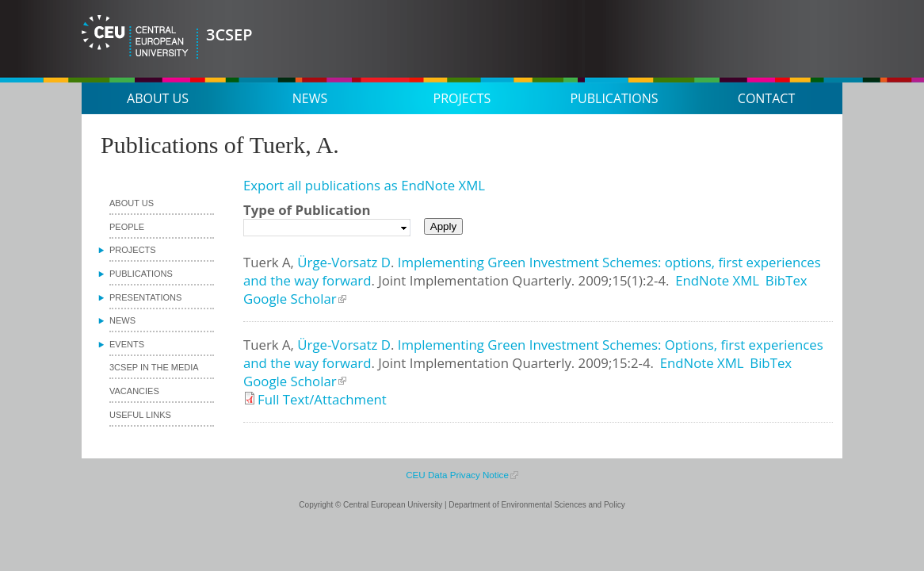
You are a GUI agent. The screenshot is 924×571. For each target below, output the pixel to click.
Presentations (145, 297)
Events (127, 344)
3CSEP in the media (154, 367)
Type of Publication (307, 210)
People (127, 227)
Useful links (140, 415)
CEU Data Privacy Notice (457, 475)
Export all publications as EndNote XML (364, 185)
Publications (614, 98)
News (310, 98)
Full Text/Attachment (322, 399)
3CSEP (229, 34)
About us (158, 98)
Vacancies (134, 391)
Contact (766, 98)
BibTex (787, 280)
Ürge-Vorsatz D (344, 262)
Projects (462, 98)
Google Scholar (290, 299)
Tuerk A (267, 262)
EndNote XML (717, 280)
